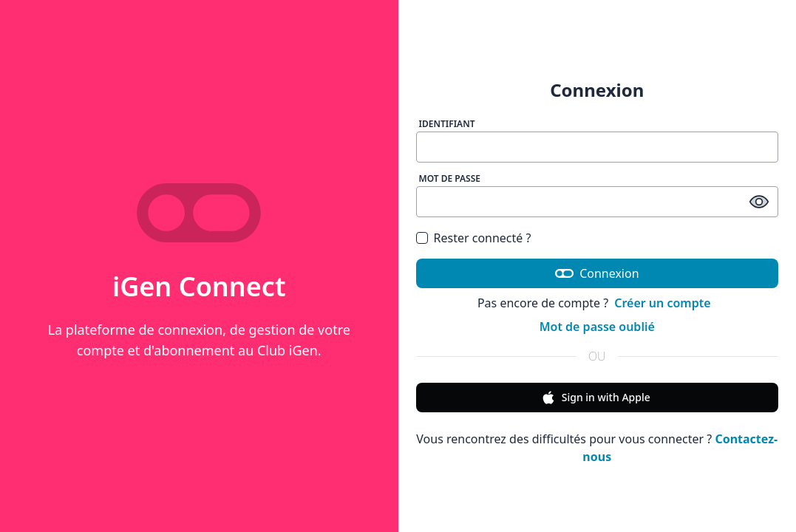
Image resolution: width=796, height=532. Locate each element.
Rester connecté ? (483, 238)
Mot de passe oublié (597, 327)
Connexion (597, 273)
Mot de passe (450, 178)
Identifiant (447, 124)
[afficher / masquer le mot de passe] (759, 202)
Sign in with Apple (596, 398)
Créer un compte (662, 303)
